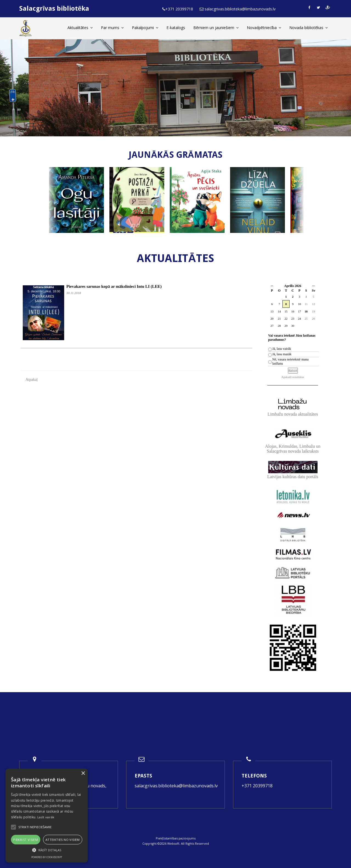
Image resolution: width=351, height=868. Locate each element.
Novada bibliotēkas (308, 28)
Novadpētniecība (264, 28)
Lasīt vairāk (46, 817)
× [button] (83, 773)
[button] (47, 850)
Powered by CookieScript (47, 857)
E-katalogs (176, 28)
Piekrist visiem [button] (26, 840)
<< (272, 286)
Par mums (112, 28)
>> (314, 286)
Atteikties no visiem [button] (63, 840)
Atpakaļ (32, 380)
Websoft (173, 843)
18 (306, 311)
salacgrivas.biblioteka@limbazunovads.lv (176, 786)
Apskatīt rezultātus (293, 377)
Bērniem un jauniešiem (216, 28)
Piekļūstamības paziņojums (176, 838)
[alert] (47, 816)
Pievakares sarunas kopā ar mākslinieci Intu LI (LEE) (114, 286)
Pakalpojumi (145, 28)
